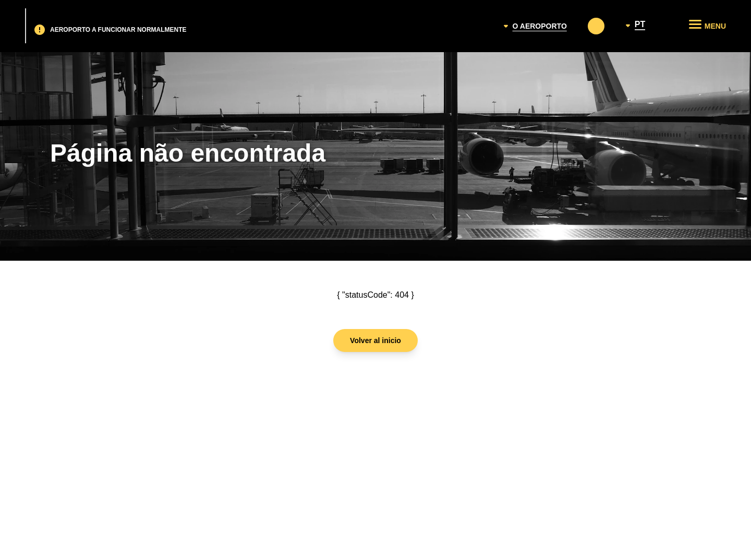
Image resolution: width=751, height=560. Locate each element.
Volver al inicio (375, 340)
